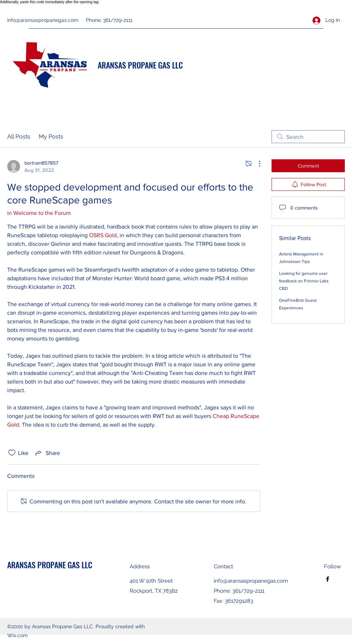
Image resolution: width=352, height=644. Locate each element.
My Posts (51, 137)
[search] (308, 137)
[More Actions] (256, 164)
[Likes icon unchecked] (12, 453)
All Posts (19, 137)
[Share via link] (47, 453)
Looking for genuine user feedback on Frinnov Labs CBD (304, 281)
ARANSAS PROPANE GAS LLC (140, 65)
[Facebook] (328, 579)
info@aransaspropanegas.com (43, 20)
